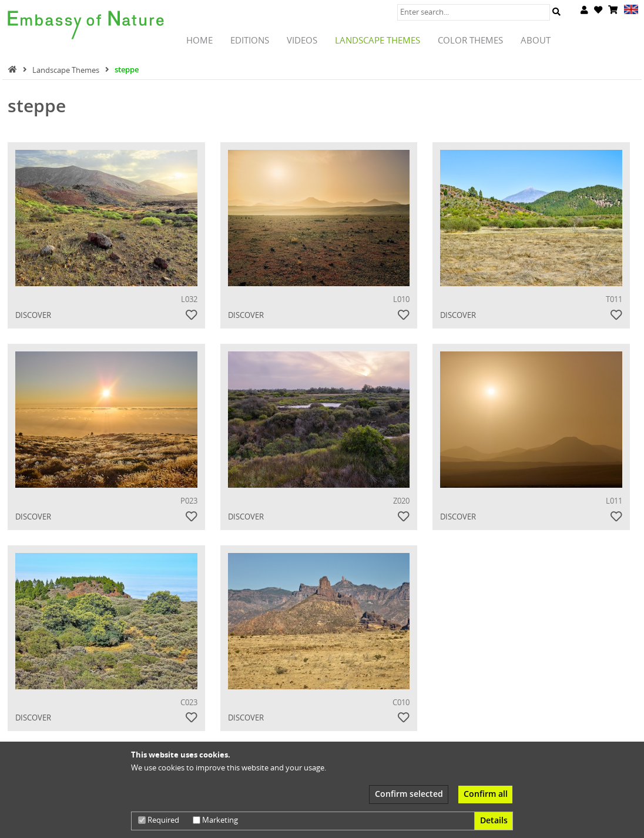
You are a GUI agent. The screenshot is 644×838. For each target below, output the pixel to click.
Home (199, 40)
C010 (401, 702)
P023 (189, 501)
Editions (250, 40)
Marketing (215, 820)
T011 (614, 299)
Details (494, 820)
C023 (189, 702)
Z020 (401, 501)
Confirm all (486, 794)
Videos (302, 40)
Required (159, 820)
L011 (614, 501)
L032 (189, 299)
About (536, 40)
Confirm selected (409, 794)
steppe (127, 69)
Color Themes (470, 40)
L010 (401, 299)
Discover (33, 315)
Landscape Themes (378, 40)
